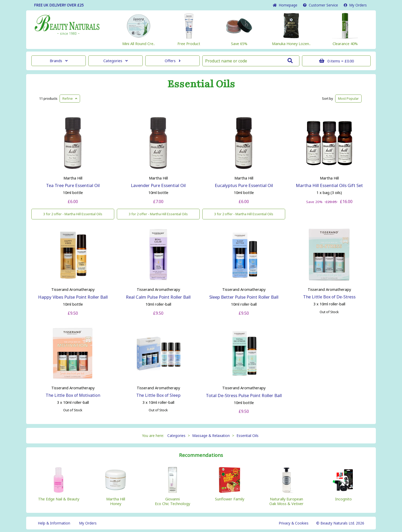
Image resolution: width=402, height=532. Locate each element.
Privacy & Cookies (294, 523)
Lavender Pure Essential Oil (158, 185)
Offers (173, 61)
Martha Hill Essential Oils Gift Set (329, 185)
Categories (116, 61)
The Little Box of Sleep (158, 395)
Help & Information (54, 523)
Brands (59, 61)
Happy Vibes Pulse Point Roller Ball (73, 297)
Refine (70, 98)
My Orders (355, 5)
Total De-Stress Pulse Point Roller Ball (244, 395)
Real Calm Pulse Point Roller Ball (158, 297)
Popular (348, 98)
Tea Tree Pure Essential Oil (73, 185)
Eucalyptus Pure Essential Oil (244, 185)
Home (285, 5)
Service (321, 5)
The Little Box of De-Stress (329, 297)
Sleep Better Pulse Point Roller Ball (244, 297)
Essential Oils (201, 84)
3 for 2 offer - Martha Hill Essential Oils (73, 214)
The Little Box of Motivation (73, 395)
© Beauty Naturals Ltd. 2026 (340, 523)
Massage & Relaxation (211, 436)
